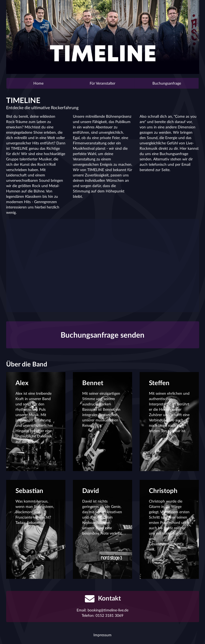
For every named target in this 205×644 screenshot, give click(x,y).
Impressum (102, 635)
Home (38, 83)
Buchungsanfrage (167, 83)
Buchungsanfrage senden (102, 335)
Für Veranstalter (102, 83)
